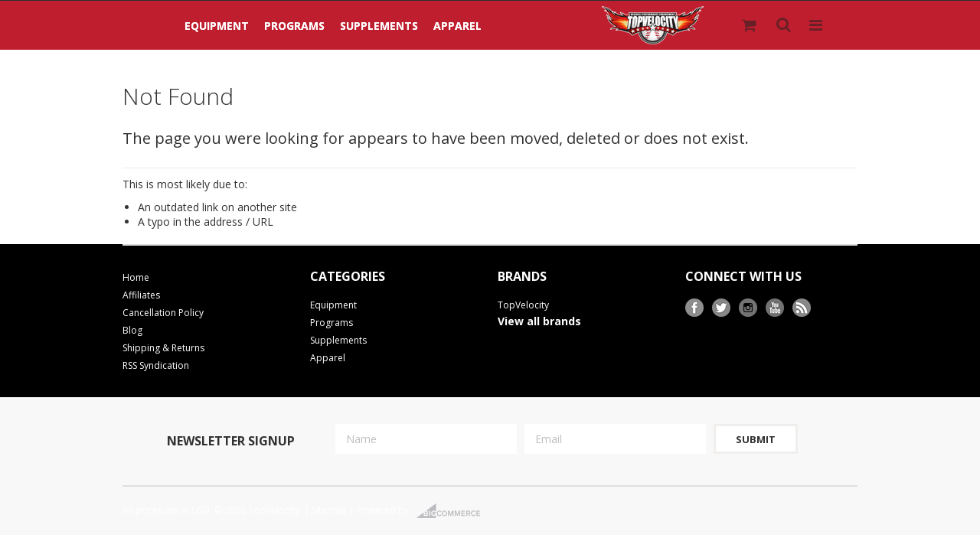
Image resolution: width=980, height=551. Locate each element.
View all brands (539, 321)
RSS (802, 308)
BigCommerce (453, 511)
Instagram (748, 308)
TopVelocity (523, 305)
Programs (294, 26)
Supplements (379, 26)
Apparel (457, 26)
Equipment (217, 26)
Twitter (722, 308)
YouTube (775, 308)
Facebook (695, 308)
